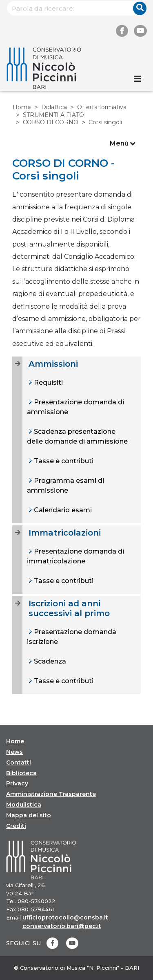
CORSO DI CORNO (51, 122)
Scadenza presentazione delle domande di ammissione (77, 436)
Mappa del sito (29, 815)
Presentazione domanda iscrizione (72, 637)
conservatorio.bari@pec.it (62, 926)
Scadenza (49, 661)
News (14, 752)
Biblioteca (21, 773)
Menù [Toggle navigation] (123, 144)
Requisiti (48, 382)
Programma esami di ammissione (65, 486)
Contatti (19, 762)
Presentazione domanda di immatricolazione (75, 556)
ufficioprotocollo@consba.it (65, 917)
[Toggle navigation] (137, 79)
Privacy (17, 783)
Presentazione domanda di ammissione (75, 407)
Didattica (54, 107)
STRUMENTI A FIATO (53, 115)
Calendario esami (62, 510)
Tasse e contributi (63, 461)
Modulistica (24, 805)
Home (22, 107)
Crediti (16, 826)
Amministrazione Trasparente (51, 794)
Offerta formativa (102, 107)
